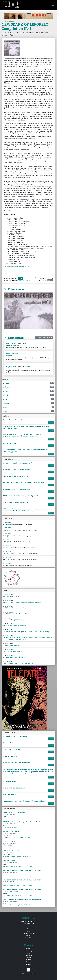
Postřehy (29, 960)
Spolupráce (29, 938)
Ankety (28, 957)
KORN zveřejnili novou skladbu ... (13, 650)
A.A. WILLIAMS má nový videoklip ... (14, 656)
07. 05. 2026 (7, 522)
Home (28, 929)
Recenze (29, 949)
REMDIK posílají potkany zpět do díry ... (15, 625)
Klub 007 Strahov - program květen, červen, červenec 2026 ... (22, 601)
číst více (51, 422)
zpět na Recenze (8, 21)
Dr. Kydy (28, 962)
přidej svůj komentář (44, 338)
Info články (28, 955)
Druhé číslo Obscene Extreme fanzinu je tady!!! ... (18, 662)
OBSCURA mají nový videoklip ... (13, 595)
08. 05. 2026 (7, 540)
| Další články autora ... (24, 280)
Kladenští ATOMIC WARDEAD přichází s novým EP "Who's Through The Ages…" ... (28, 631)
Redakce (28, 940)
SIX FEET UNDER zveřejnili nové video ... (15, 607)
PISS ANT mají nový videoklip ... (12, 645)
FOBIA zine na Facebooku (28, 971)
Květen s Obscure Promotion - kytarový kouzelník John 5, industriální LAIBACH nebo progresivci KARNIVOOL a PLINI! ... (27, 638)
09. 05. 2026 (7, 563)
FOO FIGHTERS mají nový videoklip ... (14, 619)
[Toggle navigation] (53, 5)
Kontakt (28, 935)
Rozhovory (29, 951)
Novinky (28, 931)
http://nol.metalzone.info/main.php (18, 267)
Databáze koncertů (29, 933)
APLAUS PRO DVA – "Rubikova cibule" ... (15, 613)
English (29, 964)
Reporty (28, 953)
